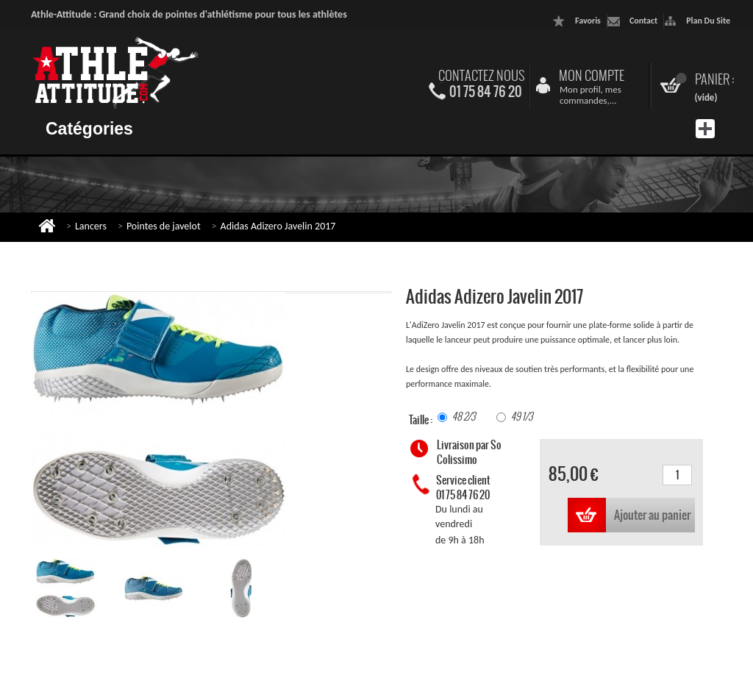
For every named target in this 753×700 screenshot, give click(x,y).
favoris (588, 21)
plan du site (708, 21)
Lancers (91, 226)
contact (643, 21)
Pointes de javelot (164, 226)
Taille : (421, 420)
